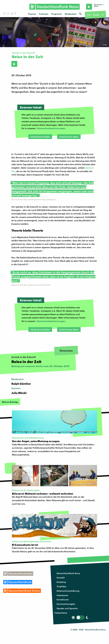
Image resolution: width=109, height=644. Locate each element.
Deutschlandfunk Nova (68, 573)
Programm (57, 14)
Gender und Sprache (67, 608)
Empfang (61, 582)
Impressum (62, 595)
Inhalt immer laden (69, 137)
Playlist (96, 15)
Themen (32, 14)
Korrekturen (63, 599)
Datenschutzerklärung (68, 591)
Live (89, 15)
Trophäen (61, 586)
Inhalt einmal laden (40, 137)
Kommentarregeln (66, 604)
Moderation (71, 14)
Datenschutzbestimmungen (51, 128)
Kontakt (61, 578)
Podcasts (44, 14)
